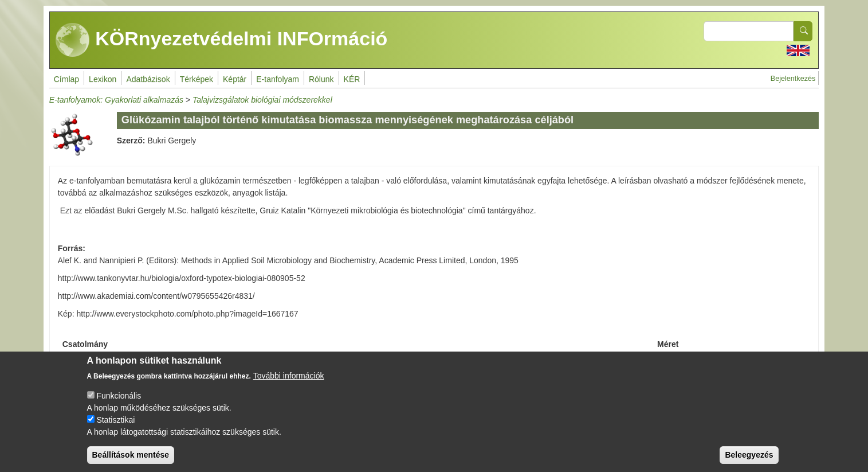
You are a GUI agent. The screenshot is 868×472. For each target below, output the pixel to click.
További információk (289, 384)
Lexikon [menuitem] (103, 79)
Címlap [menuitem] (66, 79)
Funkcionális (119, 404)
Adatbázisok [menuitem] (148, 79)
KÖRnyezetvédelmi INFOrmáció (222, 40)
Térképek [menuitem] (197, 79)
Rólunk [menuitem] (321, 79)
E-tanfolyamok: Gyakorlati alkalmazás (116, 100)
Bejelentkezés (793, 79)
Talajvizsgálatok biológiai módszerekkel (262, 100)
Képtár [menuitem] (235, 79)
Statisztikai (115, 428)
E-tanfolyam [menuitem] (278, 79)
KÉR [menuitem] (352, 79)
